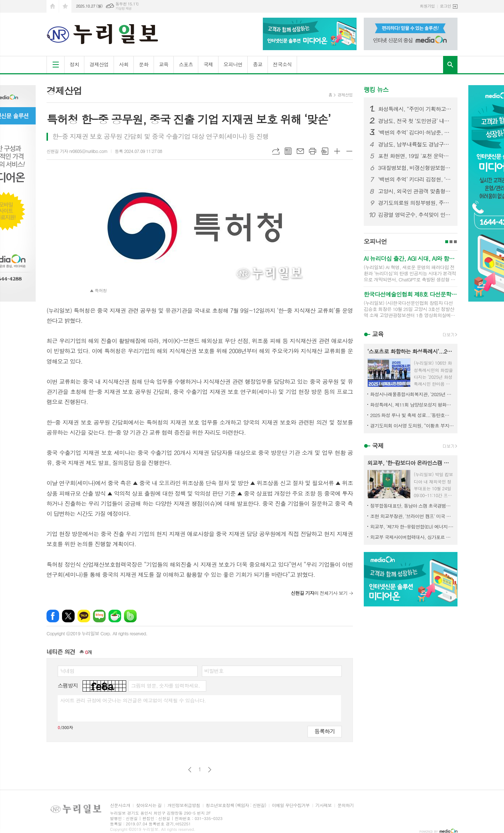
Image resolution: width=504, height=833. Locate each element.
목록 (288, 151)
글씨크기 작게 (349, 151)
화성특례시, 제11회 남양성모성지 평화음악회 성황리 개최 (412, 405)
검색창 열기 (450, 65)
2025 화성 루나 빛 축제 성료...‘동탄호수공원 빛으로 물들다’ (412, 415)
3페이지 (455, 242)
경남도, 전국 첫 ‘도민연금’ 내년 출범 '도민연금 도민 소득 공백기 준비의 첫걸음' (415, 121)
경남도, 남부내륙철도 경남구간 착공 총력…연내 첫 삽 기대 (415, 144)
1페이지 (447, 242)
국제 (208, 64)
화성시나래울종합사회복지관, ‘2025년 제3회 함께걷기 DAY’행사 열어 (412, 394)
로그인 (445, 6)
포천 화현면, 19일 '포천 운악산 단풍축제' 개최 (415, 156)
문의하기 (346, 805)
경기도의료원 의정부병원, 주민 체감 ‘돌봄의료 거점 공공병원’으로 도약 (415, 203)
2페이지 (451, 242)
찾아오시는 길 (149, 805)
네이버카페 (115, 616)
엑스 (68, 616)
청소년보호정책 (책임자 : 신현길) (236, 805)
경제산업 (99, 64)
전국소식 (282, 64)
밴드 (130, 616)
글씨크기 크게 (337, 151)
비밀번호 (214, 671)
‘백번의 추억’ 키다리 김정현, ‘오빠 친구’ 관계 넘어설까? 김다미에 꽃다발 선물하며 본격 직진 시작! (415, 179)
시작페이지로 (53, 6)
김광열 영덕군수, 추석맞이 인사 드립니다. (415, 215)
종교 (257, 64)
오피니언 (233, 64)
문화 (143, 64)
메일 (300, 151)
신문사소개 (120, 805)
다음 (210, 770)
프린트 (313, 151)
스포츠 (186, 64)
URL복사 (276, 151)
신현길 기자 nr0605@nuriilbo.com (77, 151)
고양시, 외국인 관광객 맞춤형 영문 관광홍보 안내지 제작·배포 (415, 191)
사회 (124, 64)
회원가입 (427, 6)
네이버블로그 (99, 616)
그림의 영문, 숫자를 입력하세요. (165, 685)
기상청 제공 (123, 8)
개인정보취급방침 (184, 805)
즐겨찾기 (65, 6)
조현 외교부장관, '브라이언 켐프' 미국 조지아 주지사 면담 (412, 516)
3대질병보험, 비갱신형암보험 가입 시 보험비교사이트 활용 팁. (415, 168)
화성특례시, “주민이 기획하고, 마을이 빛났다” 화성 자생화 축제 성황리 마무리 (415, 109)
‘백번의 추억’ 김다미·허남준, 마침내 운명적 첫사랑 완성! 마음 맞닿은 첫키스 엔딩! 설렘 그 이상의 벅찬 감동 (415, 132)
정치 (74, 64)
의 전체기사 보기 (319, 593)
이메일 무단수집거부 (291, 805)
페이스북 (53, 616)
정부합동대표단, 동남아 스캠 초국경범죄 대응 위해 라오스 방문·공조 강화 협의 (412, 506)
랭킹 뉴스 (376, 89)
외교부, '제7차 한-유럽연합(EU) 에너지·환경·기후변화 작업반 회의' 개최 (412, 527)
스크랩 (325, 151)
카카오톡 (84, 616)
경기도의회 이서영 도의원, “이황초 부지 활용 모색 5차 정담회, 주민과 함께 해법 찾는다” (412, 426)
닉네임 (67, 671)
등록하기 (324, 731)
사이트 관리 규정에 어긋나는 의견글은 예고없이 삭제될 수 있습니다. (133, 700)
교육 (164, 64)
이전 (190, 770)
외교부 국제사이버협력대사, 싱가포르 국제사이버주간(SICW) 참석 (412, 537)
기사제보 (324, 805)
